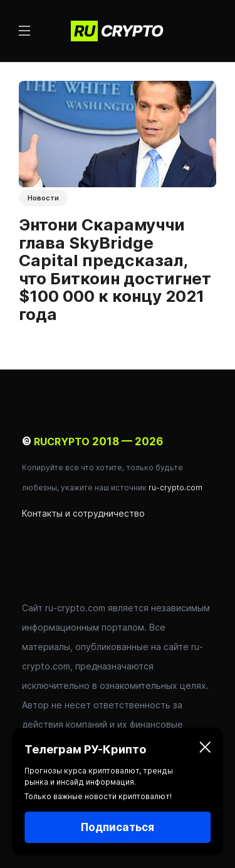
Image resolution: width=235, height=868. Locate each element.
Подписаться (118, 827)
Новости (43, 198)
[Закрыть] (205, 750)
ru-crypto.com (175, 488)
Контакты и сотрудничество (83, 513)
